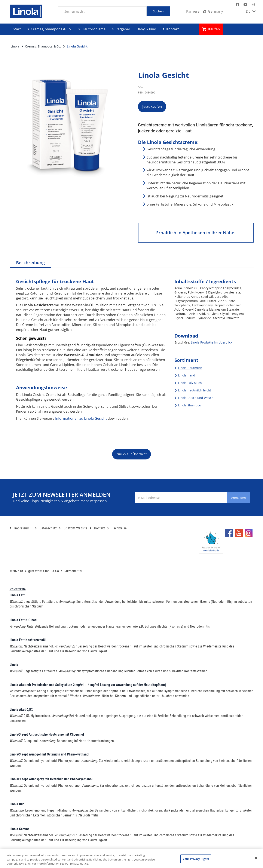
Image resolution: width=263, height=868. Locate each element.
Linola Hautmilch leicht (195, 390)
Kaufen (211, 29)
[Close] (256, 858)
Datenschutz (46, 528)
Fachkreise (117, 528)
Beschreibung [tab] (30, 263)
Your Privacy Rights (196, 859)
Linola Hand (187, 375)
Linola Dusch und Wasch (196, 398)
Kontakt (171, 29)
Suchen (158, 11)
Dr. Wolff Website (73, 528)
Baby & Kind (146, 29)
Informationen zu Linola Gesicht (81, 418)
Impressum (20, 528)
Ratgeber (121, 29)
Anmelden (233, 498)
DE (251, 11)
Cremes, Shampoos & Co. (49, 29)
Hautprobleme (92, 29)
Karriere (193, 11)
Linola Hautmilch (190, 368)
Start (17, 29)
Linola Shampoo (189, 405)
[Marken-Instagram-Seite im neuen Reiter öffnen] (253, 5)
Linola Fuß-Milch (190, 383)
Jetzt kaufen (160, 107)
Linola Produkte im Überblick (212, 342)
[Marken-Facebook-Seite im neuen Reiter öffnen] (238, 5)
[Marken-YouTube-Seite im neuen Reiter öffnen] (245, 5)
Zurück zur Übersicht (131, 454)
